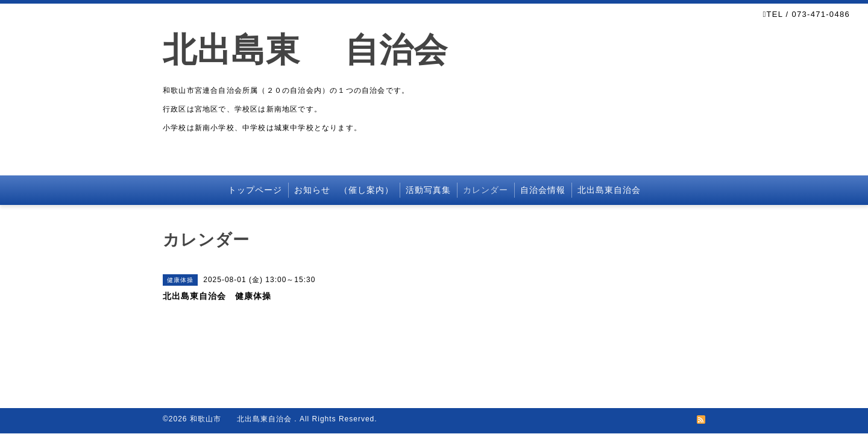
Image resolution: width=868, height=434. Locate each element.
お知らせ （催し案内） (344, 190)
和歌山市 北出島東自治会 (242, 419)
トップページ (255, 190)
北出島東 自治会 (322, 50)
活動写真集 (428, 190)
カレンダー (486, 190)
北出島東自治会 (609, 190)
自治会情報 (543, 190)
